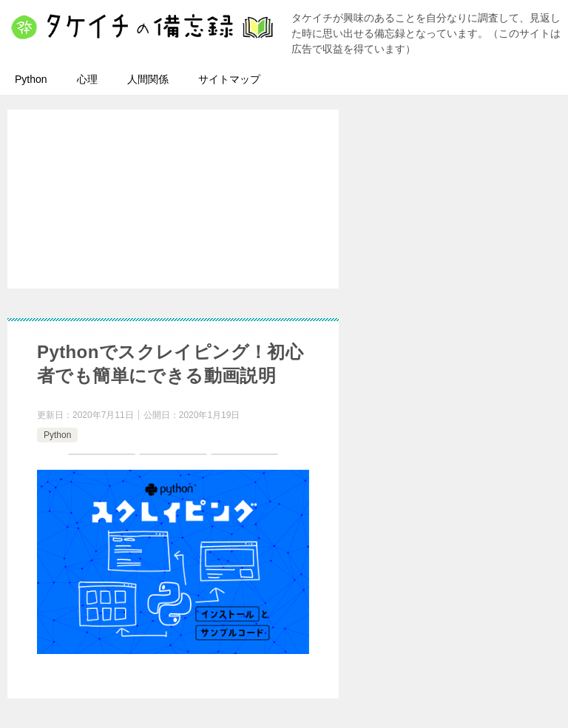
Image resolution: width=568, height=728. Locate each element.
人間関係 (148, 79)
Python (31, 79)
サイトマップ (229, 79)
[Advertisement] (291, 218)
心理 (87, 79)
